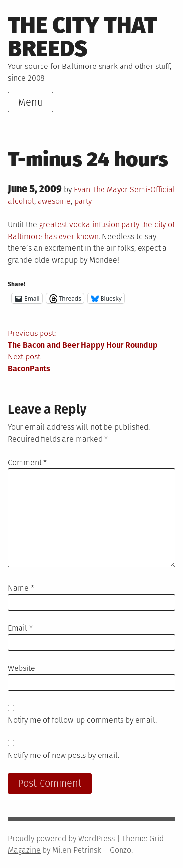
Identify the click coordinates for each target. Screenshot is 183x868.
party (83, 201)
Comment (27, 462)
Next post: (91, 363)
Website (21, 668)
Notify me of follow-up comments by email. (82, 720)
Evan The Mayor (101, 189)
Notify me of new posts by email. (63, 755)
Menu (30, 102)
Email (20, 628)
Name (21, 588)
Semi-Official (152, 189)
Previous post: (91, 340)
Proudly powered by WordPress (61, 838)
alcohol (21, 201)
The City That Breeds (82, 37)
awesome (54, 201)
